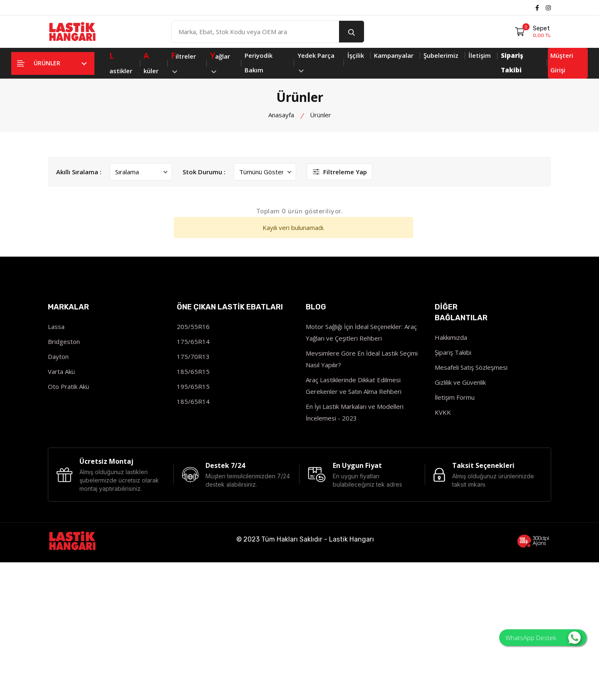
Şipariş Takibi (453, 352)
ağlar (220, 61)
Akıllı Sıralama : (79, 172)
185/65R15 (193, 371)
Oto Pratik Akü (68, 386)
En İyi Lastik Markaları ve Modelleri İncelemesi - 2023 (355, 412)
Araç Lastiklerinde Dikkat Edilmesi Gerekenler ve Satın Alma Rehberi (354, 386)
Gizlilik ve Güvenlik (460, 382)
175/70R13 (193, 356)
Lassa (56, 327)
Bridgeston (64, 341)
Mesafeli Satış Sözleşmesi (471, 367)
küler (151, 62)
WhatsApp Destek (543, 638)
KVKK (443, 412)
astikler (121, 62)
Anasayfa (281, 115)
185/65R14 (193, 401)
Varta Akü (61, 371)
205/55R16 (193, 327)
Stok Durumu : (204, 172)
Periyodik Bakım (259, 63)
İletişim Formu (455, 397)
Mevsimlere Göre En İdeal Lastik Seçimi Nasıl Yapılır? (362, 359)
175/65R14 (193, 341)
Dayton (58, 356)
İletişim (480, 55)
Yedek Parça (316, 62)
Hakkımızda (451, 337)
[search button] (351, 32)
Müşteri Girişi (562, 63)
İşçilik (356, 55)
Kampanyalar (394, 55)
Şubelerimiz (441, 55)
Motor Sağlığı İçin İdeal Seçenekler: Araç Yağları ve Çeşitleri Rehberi (361, 332)
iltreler (183, 61)
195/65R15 (193, 386)
